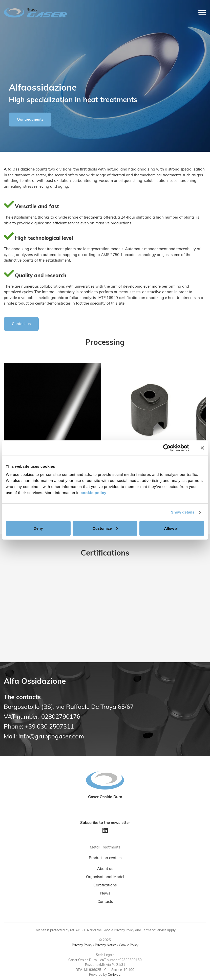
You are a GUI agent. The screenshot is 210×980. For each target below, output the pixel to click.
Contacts (105, 902)
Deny (38, 528)
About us (105, 869)
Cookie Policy (129, 945)
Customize (105, 528)
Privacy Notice (106, 945)
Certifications (105, 886)
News (105, 894)
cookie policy (94, 492)
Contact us (21, 324)
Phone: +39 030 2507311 (39, 727)
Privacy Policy (82, 945)
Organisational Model (105, 877)
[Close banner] (202, 448)
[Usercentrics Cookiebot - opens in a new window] (167, 448)
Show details (183, 512)
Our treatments (30, 120)
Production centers (105, 858)
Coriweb (114, 975)
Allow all (172, 528)
